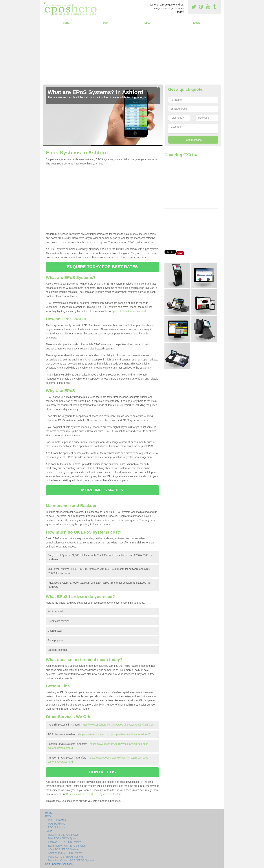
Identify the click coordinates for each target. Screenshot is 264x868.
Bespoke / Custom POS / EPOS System (71, 860)
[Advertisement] (132, 57)
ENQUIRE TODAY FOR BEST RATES (102, 267)
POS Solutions (56, 827)
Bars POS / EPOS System (63, 838)
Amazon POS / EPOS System (65, 853)
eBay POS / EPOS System (63, 849)
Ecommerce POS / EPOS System (67, 846)
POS (106, 23)
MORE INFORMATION (102, 490)
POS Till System (57, 820)
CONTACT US (102, 772)
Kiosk (196, 23)
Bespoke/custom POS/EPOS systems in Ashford (94, 794)
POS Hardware (57, 824)
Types (147, 23)
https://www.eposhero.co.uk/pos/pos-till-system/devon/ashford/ (118, 725)
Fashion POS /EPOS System (65, 842)
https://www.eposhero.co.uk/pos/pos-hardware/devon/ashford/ (115, 734)
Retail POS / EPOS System (64, 835)
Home (66, 23)
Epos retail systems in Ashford (129, 311)
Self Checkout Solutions (59, 864)
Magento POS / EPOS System (65, 857)
